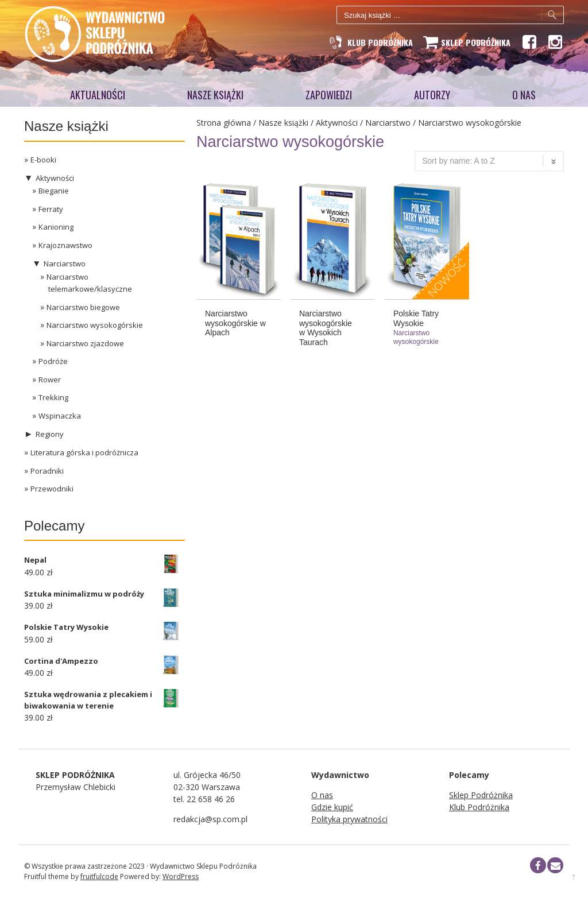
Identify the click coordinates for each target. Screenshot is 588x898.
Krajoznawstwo (65, 245)
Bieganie (54, 191)
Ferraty (51, 209)
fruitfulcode (99, 876)
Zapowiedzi (329, 95)
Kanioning (56, 227)
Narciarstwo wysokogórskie (95, 325)
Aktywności (337, 123)
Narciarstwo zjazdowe (85, 343)
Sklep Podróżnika (481, 795)
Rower (50, 380)
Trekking (53, 397)
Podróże (53, 361)
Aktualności (98, 95)
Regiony (50, 434)
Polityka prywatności (349, 819)
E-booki (43, 160)
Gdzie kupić (332, 807)
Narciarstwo (388, 123)
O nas (322, 795)
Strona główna (224, 123)
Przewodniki (52, 489)
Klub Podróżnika (479, 807)
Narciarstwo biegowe (83, 307)
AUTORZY (432, 95)
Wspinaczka (60, 416)
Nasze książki (215, 95)
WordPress (181, 876)
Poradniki (47, 471)
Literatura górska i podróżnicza (84, 452)
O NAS (524, 95)
